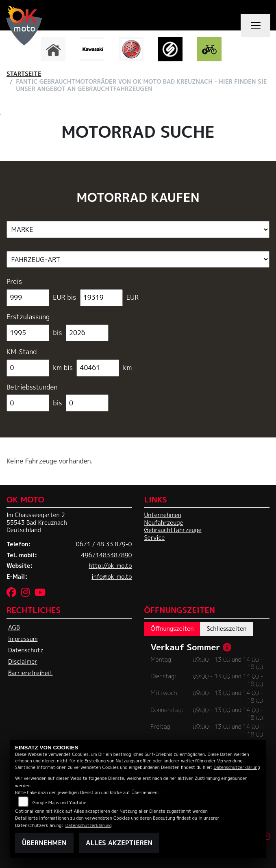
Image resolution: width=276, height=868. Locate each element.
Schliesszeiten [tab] (226, 629)
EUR (133, 298)
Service (155, 538)
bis (58, 333)
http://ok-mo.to (110, 566)
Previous (40, 51)
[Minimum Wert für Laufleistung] (28, 368)
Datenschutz (26, 650)
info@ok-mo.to (112, 577)
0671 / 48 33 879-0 (104, 544)
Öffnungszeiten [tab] (172, 629)
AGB (14, 628)
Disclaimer (23, 662)
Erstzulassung (28, 317)
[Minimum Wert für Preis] (28, 298)
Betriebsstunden (32, 387)
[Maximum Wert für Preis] (101, 298)
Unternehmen (163, 515)
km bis (63, 368)
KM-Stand (22, 352)
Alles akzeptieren (119, 843)
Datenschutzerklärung (237, 767)
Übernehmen (44, 843)
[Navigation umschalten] (256, 26)
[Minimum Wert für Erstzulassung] (28, 333)
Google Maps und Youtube (59, 802)
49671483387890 (107, 555)
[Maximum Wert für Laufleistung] (98, 368)
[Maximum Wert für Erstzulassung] (87, 333)
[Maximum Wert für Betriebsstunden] (87, 403)
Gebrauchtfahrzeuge (173, 530)
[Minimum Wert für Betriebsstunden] (28, 403)
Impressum (23, 639)
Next (237, 51)
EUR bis (65, 298)
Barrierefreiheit (30, 673)
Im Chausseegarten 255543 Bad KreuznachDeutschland (37, 523)
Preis (14, 282)
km (127, 368)
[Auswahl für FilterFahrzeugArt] (138, 260)
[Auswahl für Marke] (138, 229)
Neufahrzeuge (164, 523)
